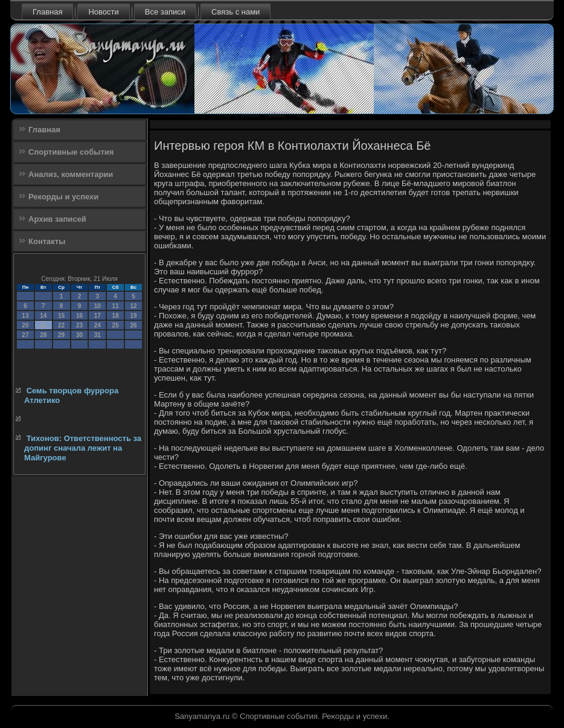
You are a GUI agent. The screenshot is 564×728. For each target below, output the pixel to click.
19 (133, 316)
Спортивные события (71, 152)
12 (133, 306)
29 (61, 335)
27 (25, 335)
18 (116, 316)
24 (98, 325)
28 (43, 335)
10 (98, 306)
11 (116, 306)
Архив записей (57, 219)
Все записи (165, 12)
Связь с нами (236, 12)
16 (79, 316)
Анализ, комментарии (71, 174)
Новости (103, 12)
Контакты (47, 241)
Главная (47, 12)
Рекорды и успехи (63, 197)
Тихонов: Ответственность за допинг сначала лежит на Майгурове (83, 448)
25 (116, 325)
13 (25, 316)
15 (61, 316)
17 (98, 316)
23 (79, 325)
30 (79, 335)
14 (43, 316)
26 (133, 325)
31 (98, 335)
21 (43, 325)
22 (61, 325)
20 (25, 325)
